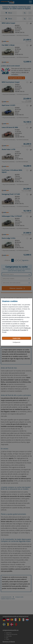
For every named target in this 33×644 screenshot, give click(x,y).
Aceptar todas (17, 338)
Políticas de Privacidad (19, 330)
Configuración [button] (16, 342)
